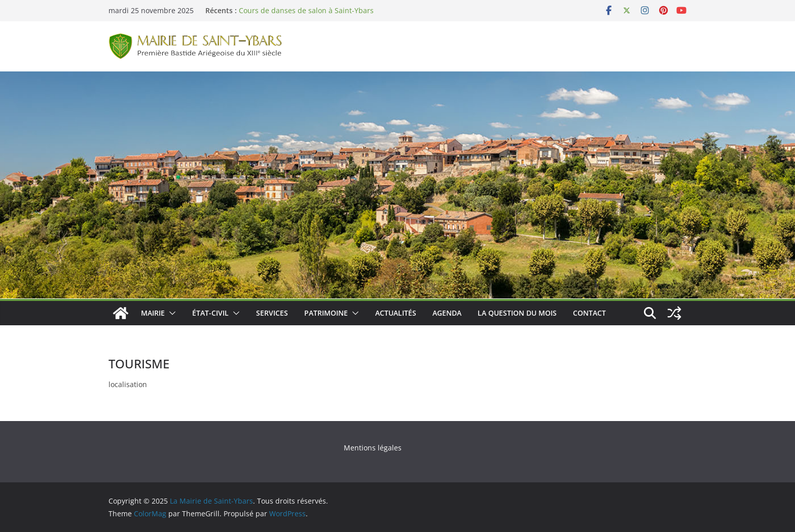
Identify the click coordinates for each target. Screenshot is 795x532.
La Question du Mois (517, 313)
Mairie (153, 313)
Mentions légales (373, 448)
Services (272, 313)
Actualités (396, 313)
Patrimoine (326, 313)
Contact (589, 313)
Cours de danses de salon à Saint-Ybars (306, 10)
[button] (170, 313)
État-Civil (210, 313)
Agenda (447, 313)
